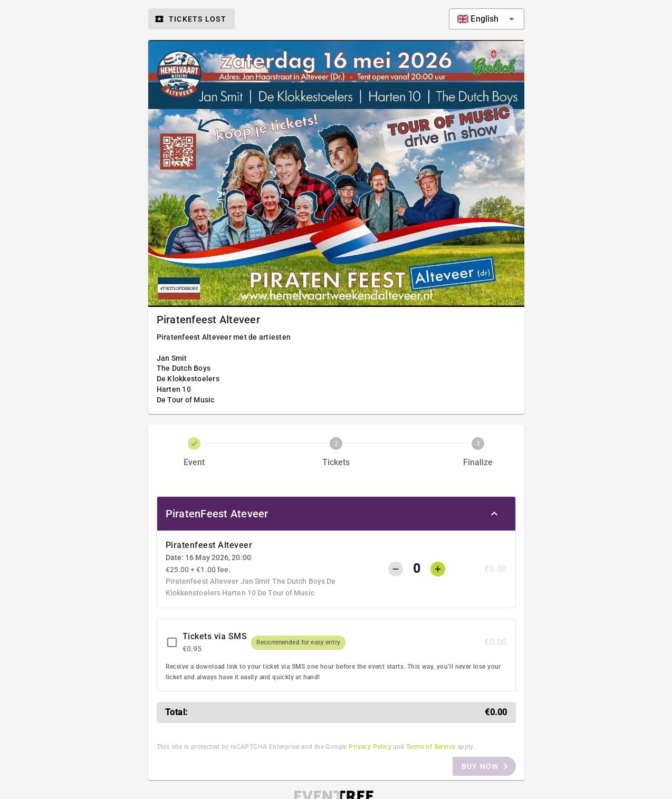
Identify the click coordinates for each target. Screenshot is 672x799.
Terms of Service (431, 747)
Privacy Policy (370, 747)
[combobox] (486, 19)
